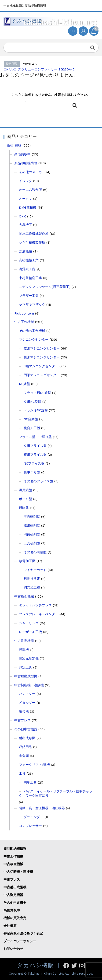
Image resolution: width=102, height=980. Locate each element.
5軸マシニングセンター (41, 366)
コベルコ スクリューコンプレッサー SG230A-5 (39, 69)
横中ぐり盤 (32, 472)
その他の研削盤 (35, 552)
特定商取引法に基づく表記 (23, 933)
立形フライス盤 (35, 446)
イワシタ (25, 181)
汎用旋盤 (25, 490)
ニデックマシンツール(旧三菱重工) (45, 287)
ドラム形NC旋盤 (36, 410)
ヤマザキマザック (32, 304)
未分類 (24, 756)
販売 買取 (14, 145)
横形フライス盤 (35, 455)
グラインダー (33, 817)
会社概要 (10, 926)
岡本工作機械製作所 (34, 234)
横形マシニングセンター (42, 357)
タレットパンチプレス (35, 605)
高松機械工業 (29, 260)
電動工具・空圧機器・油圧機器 (42, 808)
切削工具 (30, 782)
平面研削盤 (32, 517)
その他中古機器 (26, 729)
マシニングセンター (34, 339)
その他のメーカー (32, 172)
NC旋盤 (24, 384)
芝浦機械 (25, 251)
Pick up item (24, 313)
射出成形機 (27, 738)
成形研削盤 (32, 525)
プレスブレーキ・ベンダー (39, 614)
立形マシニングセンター (42, 348)
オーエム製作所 (30, 190)
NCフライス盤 (34, 463)
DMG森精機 (28, 207)
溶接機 (24, 711)
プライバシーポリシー (20, 941)
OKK (22, 216)
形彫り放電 (32, 579)
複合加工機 (32, 428)
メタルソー (27, 703)
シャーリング (29, 623)
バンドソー (27, 694)
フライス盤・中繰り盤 (35, 437)
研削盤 (24, 508)
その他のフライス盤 (38, 481)
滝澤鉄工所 (27, 269)
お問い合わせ (13, 949)
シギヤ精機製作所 (32, 242)
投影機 (24, 650)
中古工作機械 (24, 322)
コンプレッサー (30, 826)
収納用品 (25, 747)
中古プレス (22, 720)
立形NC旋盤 (32, 402)
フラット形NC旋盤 (37, 393)
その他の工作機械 (32, 331)
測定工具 (25, 667)
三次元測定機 (29, 658)
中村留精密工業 (30, 278)
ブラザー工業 (29, 296)
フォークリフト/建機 (34, 765)
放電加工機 (27, 561)
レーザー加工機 (30, 632)
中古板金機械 (24, 596)
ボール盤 (25, 499)
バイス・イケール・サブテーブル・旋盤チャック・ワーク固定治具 (56, 793)
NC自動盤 (31, 419)
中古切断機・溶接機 (29, 685)
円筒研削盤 (32, 534)
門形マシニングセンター (42, 375)
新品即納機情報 (26, 163)
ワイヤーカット (35, 570)
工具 (22, 773)
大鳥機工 (25, 225)
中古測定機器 (24, 641)
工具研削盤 (32, 543)
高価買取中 (22, 154)
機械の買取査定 (15, 918)
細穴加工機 (32, 588)
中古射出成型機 (26, 676)
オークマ (25, 199)
